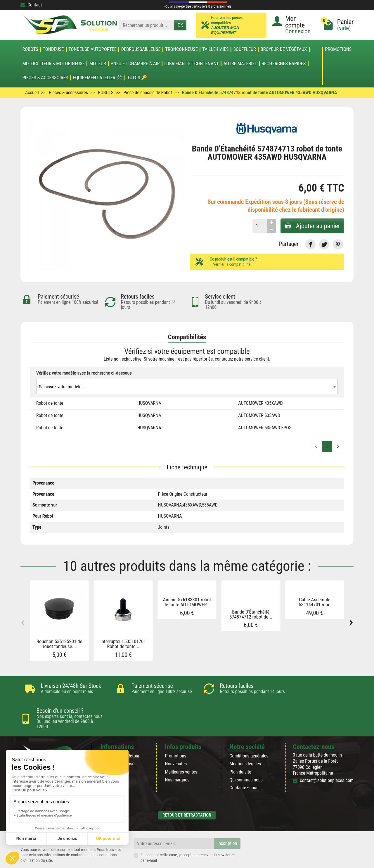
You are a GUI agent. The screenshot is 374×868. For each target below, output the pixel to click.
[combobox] (187, 386)
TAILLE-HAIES (216, 49)
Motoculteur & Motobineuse (53, 64)
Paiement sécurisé (117, 744)
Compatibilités (187, 337)
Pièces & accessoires (45, 78)
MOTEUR (98, 64)
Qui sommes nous (246, 760)
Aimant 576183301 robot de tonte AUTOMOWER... (187, 602)
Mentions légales (245, 744)
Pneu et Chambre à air (135, 64)
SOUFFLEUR (245, 49)
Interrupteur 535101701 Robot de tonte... (123, 644)
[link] (310, 244)
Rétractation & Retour (120, 736)
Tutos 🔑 (137, 78)
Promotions (338, 50)
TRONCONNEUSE (182, 49)
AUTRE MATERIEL (240, 64)
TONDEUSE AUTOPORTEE (92, 49)
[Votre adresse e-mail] (174, 824)
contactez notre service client (242, 359)
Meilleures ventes (181, 752)
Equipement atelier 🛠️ (98, 78)
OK (180, 25)
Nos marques (177, 760)
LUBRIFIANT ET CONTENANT (192, 64)
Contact (31, 5)
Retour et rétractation (187, 795)
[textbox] (187, 387)
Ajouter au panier (312, 226)
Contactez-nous (244, 768)
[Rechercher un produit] (147, 25)
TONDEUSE (53, 49)
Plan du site (240, 752)
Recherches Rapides (284, 64)
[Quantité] (259, 226)
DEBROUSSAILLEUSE (141, 49)
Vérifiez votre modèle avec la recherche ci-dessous (84, 373)
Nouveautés (176, 744)
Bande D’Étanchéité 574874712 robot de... (251, 614)
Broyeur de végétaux (284, 49)
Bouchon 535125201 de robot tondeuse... (59, 644)
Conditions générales (249, 736)
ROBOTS (30, 49)
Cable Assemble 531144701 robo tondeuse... (315, 605)
